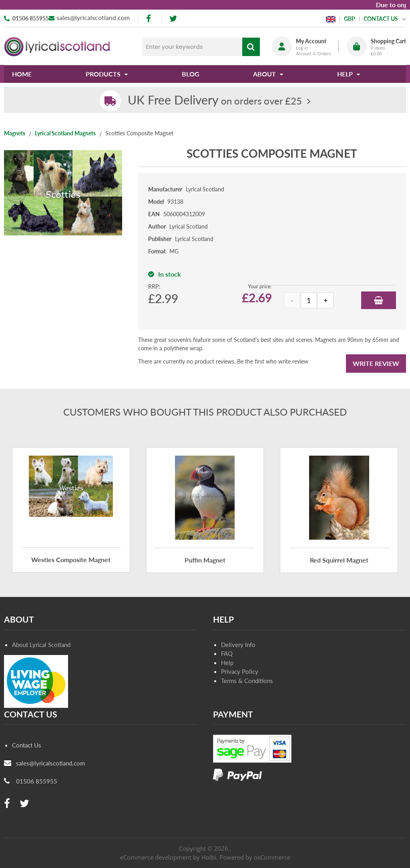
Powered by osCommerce (255, 857)
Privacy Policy (240, 671)
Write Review (376, 363)
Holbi (209, 857)
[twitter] (173, 19)
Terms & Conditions (247, 681)
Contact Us (27, 745)
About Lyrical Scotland (41, 645)
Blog (191, 74)
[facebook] (149, 19)
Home (22, 74)
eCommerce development (156, 857)
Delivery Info (238, 645)
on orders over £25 (215, 101)
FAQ (227, 653)
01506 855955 (31, 18)
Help (227, 663)
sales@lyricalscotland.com (93, 17)
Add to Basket (379, 300)
